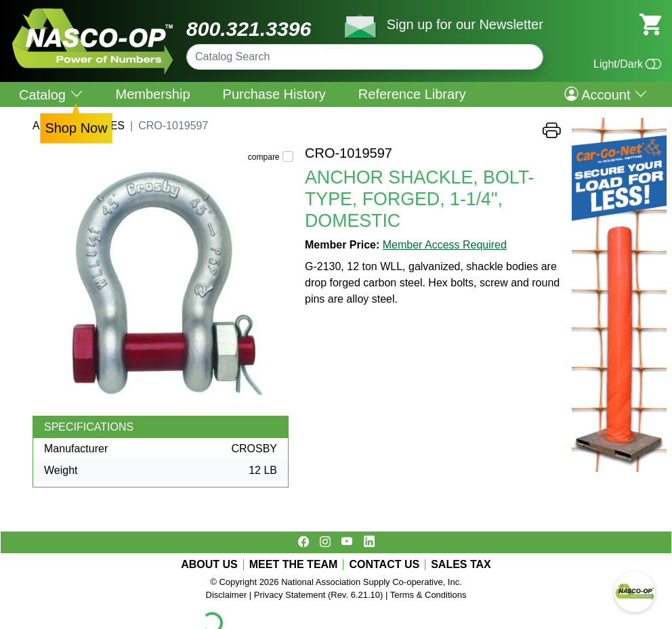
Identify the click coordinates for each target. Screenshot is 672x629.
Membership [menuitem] (153, 94)
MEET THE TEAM (294, 565)
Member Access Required (445, 245)
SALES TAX (461, 565)
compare (264, 157)
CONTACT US (384, 565)
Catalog (51, 94)
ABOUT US (209, 565)
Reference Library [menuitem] (412, 94)
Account (606, 94)
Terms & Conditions (428, 595)
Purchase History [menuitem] (274, 94)
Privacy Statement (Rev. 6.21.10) (319, 595)
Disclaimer (227, 595)
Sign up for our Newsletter (465, 24)
